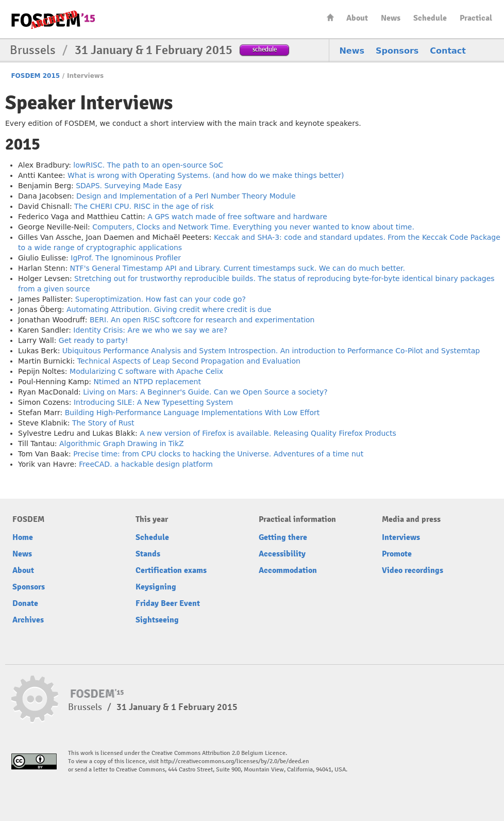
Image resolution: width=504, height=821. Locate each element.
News (391, 18)
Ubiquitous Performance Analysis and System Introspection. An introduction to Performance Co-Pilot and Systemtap (271, 351)
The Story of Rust (103, 423)
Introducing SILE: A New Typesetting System (153, 402)
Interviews (401, 537)
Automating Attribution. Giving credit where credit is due (169, 309)
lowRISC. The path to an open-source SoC (148, 165)
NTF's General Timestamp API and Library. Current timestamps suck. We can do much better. (238, 268)
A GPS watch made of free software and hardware (237, 217)
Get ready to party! (94, 340)
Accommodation (288, 570)
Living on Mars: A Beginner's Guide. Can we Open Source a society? (205, 392)
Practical (476, 18)
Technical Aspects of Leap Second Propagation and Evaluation (189, 361)
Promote (397, 554)
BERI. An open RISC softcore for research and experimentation (202, 320)
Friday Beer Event (168, 603)
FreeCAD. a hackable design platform (146, 464)
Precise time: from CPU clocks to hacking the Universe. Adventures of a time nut (218, 454)
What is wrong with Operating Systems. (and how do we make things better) (206, 175)
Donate (25, 603)
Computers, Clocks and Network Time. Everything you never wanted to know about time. (253, 227)
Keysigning (156, 587)
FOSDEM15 (53, 20)
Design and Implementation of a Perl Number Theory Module (186, 196)
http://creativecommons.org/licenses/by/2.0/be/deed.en (235, 761)
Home (330, 17)
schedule (265, 49)
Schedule (430, 18)
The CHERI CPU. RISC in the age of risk (144, 206)
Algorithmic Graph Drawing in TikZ (122, 444)
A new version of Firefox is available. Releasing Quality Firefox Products (268, 433)
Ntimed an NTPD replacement (147, 382)
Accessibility (282, 554)
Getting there (283, 537)
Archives (28, 620)
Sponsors (397, 51)
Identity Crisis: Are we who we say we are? (150, 330)
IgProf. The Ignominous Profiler (126, 258)
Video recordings (413, 570)
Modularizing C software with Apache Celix (146, 371)
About (357, 18)
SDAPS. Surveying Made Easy (129, 186)
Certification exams (171, 570)
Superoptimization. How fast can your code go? (161, 299)
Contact (448, 51)
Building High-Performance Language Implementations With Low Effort (192, 413)
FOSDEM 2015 (35, 76)
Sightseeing (157, 620)
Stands (148, 554)
